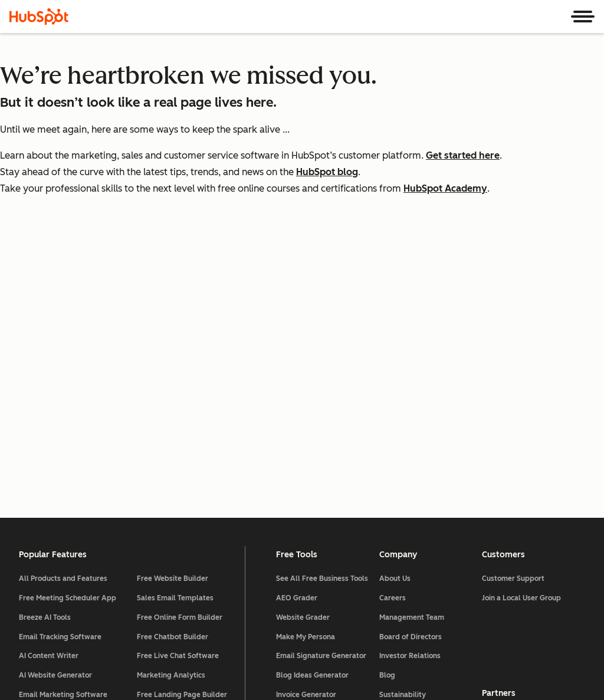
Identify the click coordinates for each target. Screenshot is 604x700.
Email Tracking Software (60, 365)
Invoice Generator (306, 423)
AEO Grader (297, 326)
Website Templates (309, 498)
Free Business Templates (318, 442)
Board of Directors (411, 365)
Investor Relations (410, 384)
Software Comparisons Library (315, 470)
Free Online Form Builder (180, 346)
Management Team (412, 346)
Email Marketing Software (63, 423)
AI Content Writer (49, 384)
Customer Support (513, 307)
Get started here (463, 155)
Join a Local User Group (521, 326)
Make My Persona (306, 365)
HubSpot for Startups (518, 503)
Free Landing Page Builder (182, 423)
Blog (387, 403)
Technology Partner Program (531, 484)
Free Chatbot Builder (173, 365)
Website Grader (303, 346)
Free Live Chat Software (178, 384)
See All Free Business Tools (322, 307)
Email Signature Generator (321, 384)
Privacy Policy (247, 659)
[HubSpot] (39, 17)
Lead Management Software (67, 442)
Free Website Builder (173, 307)
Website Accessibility (392, 659)
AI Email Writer (45, 462)
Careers (393, 326)
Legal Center (173, 659)
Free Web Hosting (167, 442)
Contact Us (398, 442)
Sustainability (403, 423)
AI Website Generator (55, 403)
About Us (395, 307)
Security (312, 659)
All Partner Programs (518, 445)
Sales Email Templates (175, 326)
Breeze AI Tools (45, 346)
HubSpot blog (327, 172)
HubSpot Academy (445, 188)
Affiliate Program (512, 522)
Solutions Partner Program (527, 465)
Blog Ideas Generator (312, 403)
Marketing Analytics (171, 403)
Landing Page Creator (313, 537)
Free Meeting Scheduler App (68, 326)
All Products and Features (63, 307)
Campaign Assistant (310, 517)
